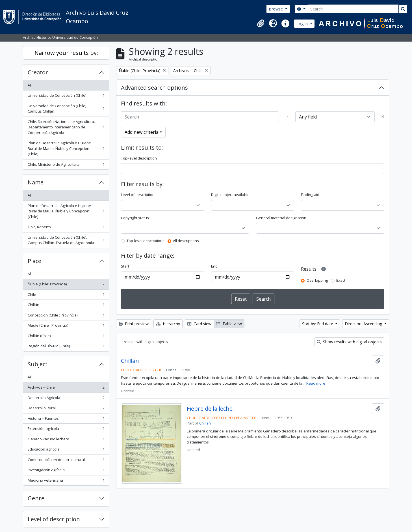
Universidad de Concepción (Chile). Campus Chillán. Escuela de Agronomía (66, 240)
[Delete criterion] (383, 117)
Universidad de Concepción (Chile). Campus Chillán (66, 109)
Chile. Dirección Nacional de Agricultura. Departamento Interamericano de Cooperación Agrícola (66, 127)
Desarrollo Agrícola (66, 399)
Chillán (66, 306)
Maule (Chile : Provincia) (66, 327)
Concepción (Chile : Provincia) (66, 316)
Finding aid (310, 195)
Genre (36, 498)
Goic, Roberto (66, 228)
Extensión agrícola (66, 430)
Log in (303, 24)
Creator (38, 72)
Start (125, 266)
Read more (316, 383)
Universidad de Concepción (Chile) (66, 97)
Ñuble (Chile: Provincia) (66, 285)
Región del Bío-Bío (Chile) (66, 347)
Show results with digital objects (349, 342)
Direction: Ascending (364, 324)
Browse (276, 9)
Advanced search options (154, 88)
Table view (229, 324)
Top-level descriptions (146, 241)
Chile (66, 296)
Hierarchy (168, 324)
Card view (199, 324)
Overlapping (317, 280)
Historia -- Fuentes (66, 420)
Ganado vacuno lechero (66, 440)
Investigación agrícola (66, 471)
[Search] (353, 9)
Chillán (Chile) (66, 337)
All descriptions (186, 241)
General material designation (281, 218)
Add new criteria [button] (142, 132)
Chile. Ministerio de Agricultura (66, 166)
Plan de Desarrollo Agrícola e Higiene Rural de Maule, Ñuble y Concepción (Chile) (66, 148)
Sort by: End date (318, 324)
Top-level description (139, 158)
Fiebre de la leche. (210, 409)
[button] (261, 23)
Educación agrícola (66, 450)
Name (36, 182)
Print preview (134, 324)
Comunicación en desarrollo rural (66, 461)
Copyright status (135, 218)
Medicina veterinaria (66, 482)
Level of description (54, 519)
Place (34, 261)
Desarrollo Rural (66, 409)
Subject (38, 364)
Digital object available (230, 195)
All (30, 85)
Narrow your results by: (66, 53)
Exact (341, 280)
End (214, 266)
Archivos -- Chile (66, 388)
